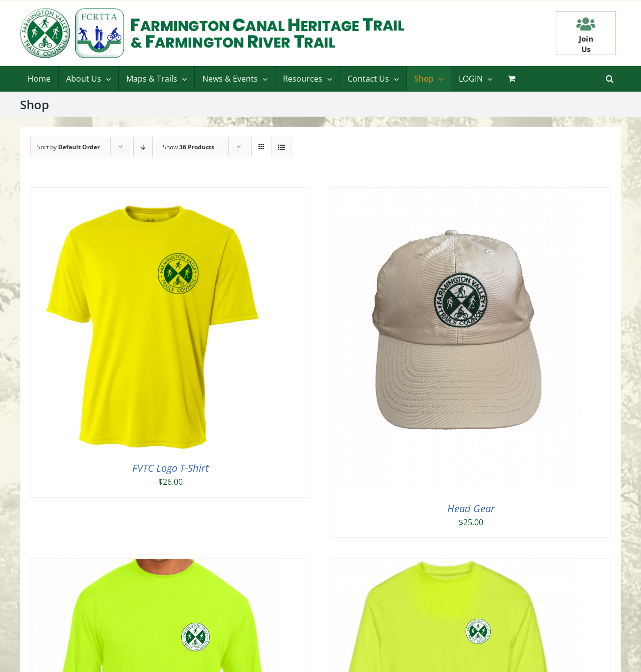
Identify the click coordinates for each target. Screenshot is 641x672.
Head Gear (471, 509)
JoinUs (586, 44)
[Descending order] (143, 147)
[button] (610, 79)
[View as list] (281, 147)
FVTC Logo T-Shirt (171, 468)
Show (189, 147)
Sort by (68, 147)
